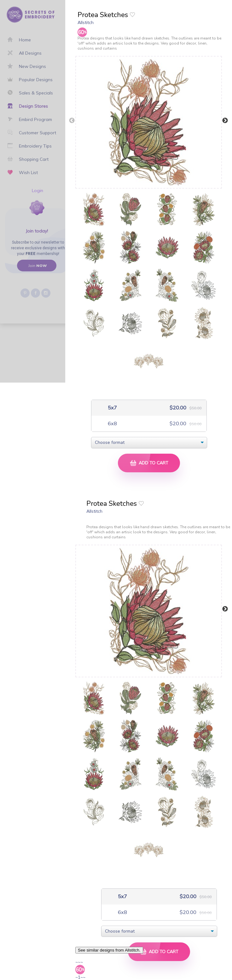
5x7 (112, 408)
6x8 (112, 423)
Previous (72, 121)
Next (225, 121)
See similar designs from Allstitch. (109, 950)
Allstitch (86, 22)
